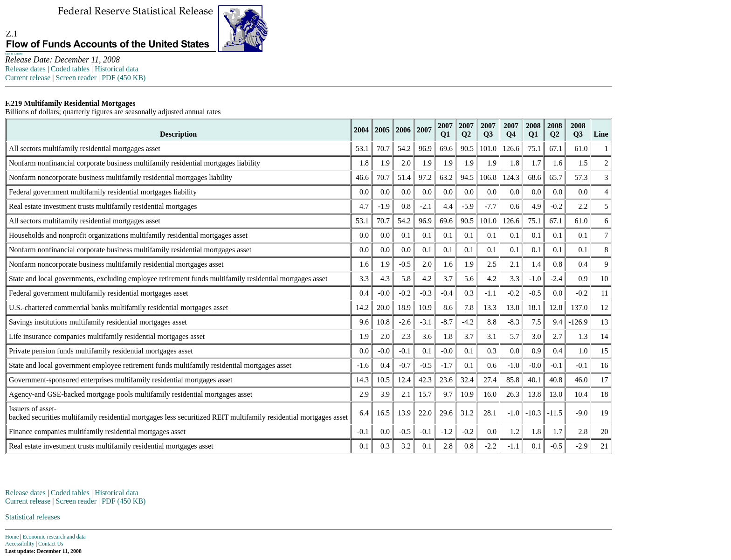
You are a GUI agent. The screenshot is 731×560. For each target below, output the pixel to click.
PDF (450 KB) (124, 78)
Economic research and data (54, 537)
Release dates (25, 69)
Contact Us (51, 544)
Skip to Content (14, 54)
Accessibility (20, 544)
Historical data (117, 69)
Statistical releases (33, 517)
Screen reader (76, 78)
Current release (28, 78)
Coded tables (70, 69)
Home (12, 537)
